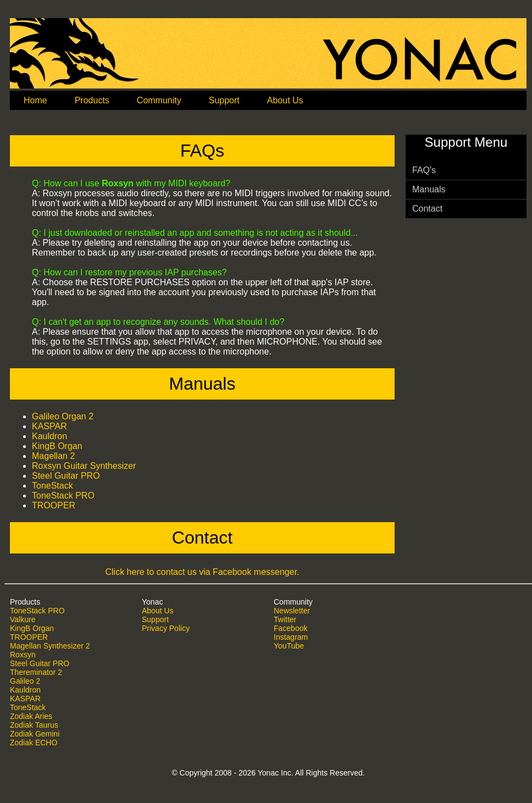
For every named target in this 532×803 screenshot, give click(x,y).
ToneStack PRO (63, 495)
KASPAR (49, 426)
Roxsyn (23, 655)
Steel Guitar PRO (66, 476)
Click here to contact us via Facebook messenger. (202, 572)
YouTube (289, 646)
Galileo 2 (25, 681)
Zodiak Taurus (34, 725)
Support (155, 619)
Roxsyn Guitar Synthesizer (84, 466)
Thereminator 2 (36, 672)
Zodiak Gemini (35, 734)
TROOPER (54, 505)
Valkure (23, 619)
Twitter (285, 619)
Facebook (290, 628)
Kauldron (49, 436)
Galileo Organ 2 (63, 416)
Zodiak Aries (31, 716)
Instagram (291, 637)
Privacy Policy (166, 628)
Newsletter (292, 611)
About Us (158, 611)
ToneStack (52, 486)
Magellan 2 (53, 456)
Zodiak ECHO (34, 743)
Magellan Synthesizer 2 (50, 646)
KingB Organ (57, 446)
